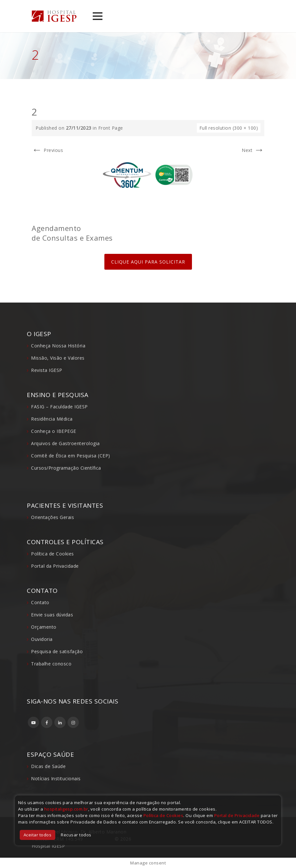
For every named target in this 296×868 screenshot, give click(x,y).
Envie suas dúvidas (52, 615)
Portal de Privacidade (237, 815)
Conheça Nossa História (58, 346)
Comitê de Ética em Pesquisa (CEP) (71, 456)
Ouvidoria (42, 639)
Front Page (111, 128)
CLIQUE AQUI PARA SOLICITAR (148, 262)
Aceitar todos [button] (38, 835)
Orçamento (44, 627)
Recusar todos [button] (76, 835)
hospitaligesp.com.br (66, 809)
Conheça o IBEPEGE (54, 431)
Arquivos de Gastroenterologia (65, 443)
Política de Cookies (53, 554)
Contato (40, 602)
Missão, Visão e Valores (58, 358)
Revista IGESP (47, 370)
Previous (47, 150)
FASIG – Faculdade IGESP (59, 407)
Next (253, 150)
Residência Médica (52, 419)
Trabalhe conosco (51, 664)
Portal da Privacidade (55, 566)
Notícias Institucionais (56, 778)
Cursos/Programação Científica (66, 468)
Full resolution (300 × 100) (229, 128)
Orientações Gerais (53, 517)
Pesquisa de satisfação (57, 651)
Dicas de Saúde (48, 766)
